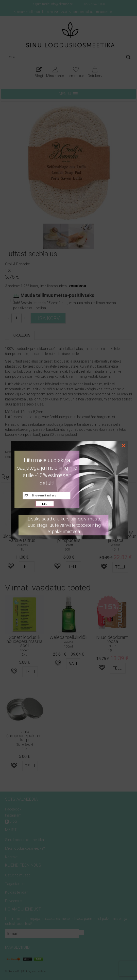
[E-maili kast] (46, 496)
